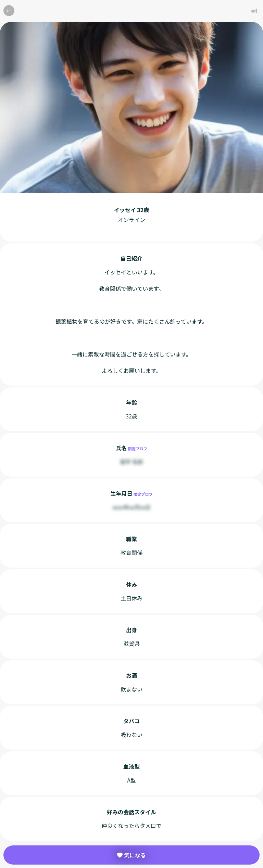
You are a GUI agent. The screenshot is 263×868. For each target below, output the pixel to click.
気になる (131, 855)
